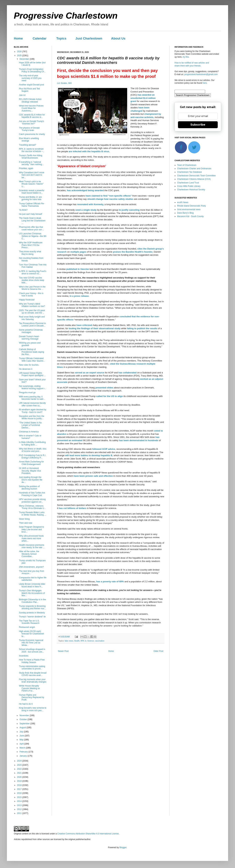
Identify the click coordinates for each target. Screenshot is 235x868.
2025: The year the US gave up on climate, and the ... (32, 312)
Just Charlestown (89, 38)
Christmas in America (29, 432)
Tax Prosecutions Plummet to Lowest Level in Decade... (32, 325)
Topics (61, 38)
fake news (69, 641)
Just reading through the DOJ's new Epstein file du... (31, 480)
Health (77, 641)
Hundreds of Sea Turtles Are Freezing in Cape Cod (32, 494)
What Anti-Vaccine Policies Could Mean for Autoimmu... (31, 108)
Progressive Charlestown (66, 16)
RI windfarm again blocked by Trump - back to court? (33, 411)
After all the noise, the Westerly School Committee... (29, 554)
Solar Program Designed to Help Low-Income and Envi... (32, 529)
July (22, 732)
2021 (20, 773)
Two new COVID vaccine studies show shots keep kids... (32, 280)
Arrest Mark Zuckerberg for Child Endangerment (31, 463)
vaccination (100, 641)
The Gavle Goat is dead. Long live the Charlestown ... (32, 221)
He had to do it (26, 704)
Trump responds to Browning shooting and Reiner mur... (32, 607)
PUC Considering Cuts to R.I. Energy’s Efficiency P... (32, 457)
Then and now (26, 523)
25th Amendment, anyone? (31, 567)
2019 (20, 781)
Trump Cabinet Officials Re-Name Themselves (32, 205)
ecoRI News (183, 202)
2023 (20, 765)
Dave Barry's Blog (185, 213)
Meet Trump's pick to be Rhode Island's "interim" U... (31, 184)
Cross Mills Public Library (189, 186)
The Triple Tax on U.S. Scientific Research (29, 622)
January (23, 756)
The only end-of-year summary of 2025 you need (30, 78)
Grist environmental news (189, 209)
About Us (118, 38)
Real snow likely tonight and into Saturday (32, 318)
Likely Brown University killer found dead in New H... (32, 585)
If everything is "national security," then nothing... (31, 163)
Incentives (24, 656)
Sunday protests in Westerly (32, 613)
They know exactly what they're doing (30, 253)
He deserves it (26, 369)
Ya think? (23, 210)
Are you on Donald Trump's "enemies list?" (32, 122)
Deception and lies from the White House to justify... (32, 417)
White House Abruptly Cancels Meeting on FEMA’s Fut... (29, 688)
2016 (20, 793)
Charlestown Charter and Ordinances (194, 169)
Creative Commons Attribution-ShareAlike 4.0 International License (88, 834)
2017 (20, 789)
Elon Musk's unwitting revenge (29, 140)
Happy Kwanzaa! (27, 300)
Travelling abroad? (28, 145)
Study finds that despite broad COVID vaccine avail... (33, 674)
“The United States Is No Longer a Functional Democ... (30, 425)
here (205, 83)
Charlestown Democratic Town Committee (196, 176)
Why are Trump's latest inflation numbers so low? (32, 305)
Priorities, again (26, 168)
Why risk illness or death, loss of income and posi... (33, 450)
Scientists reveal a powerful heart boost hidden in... (32, 192)
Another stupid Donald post (32, 85)
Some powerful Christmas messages (31, 331)
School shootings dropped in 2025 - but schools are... (32, 650)
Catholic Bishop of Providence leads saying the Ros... (32, 352)
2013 (20, 805)
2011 (20, 813)
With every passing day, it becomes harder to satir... (32, 398)
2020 (20, 777)
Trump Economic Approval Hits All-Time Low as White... (31, 643)
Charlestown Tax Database (189, 172)
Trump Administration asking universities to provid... (32, 668)
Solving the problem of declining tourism (29, 488)
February (24, 752)
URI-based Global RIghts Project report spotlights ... (32, 374)
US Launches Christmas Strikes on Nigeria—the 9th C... (33, 236)
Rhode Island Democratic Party (191, 206)
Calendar (40, 38)
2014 (20, 801)
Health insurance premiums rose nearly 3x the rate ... (32, 546)
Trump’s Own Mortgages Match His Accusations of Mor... (32, 593)
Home (18, 38)
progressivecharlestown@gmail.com (201, 74)
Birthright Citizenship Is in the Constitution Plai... (32, 601)
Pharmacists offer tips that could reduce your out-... (31, 228)
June (22, 736)
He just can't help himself (30, 214)
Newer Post (63, 651)
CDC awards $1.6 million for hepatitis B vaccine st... (32, 116)
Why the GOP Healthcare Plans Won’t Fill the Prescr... (31, 245)
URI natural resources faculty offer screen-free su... (32, 404)
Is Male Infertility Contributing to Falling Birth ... (32, 443)
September (25, 724)
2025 (20, 56)
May (22, 740)
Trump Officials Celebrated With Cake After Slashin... (32, 360)
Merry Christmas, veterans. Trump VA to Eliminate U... (32, 507)
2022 (20, 769)
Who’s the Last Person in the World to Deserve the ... (32, 288)
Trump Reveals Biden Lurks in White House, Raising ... (32, 514)
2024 (20, 761)
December (25, 59)
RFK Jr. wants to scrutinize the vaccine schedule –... (32, 150)
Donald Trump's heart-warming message (29, 338)
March (23, 748)
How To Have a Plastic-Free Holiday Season (32, 661)
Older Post (158, 651)
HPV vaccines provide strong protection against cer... (32, 501)
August (23, 728)
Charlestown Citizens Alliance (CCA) (194, 179)
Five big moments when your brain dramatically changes (33, 681)
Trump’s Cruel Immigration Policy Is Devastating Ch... (32, 70)
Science (91, 641)
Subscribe (198, 125)
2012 (20, 809)
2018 (20, 785)
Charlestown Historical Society (191, 190)
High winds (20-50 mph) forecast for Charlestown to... (32, 634)
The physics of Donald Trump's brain (29, 129)
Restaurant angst (27, 627)
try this (186, 57)
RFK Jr (83, 641)
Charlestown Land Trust (188, 183)
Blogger (123, 847)
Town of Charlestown (187, 165)
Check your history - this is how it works (31, 295)
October (23, 719)
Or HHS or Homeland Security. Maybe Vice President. (30, 471)
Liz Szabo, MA (64, 83)
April (22, 744)
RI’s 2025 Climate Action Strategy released (30, 100)
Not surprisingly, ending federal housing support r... (33, 387)
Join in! (22, 95)
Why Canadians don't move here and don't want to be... (32, 175)
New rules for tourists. (29, 365)
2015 (20, 797)
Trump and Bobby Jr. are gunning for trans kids (30, 198)
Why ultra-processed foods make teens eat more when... (31, 538)
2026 (20, 52)
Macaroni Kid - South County (190, 216)
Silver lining (24, 519)
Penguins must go (27, 393)
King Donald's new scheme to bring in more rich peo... (33, 709)
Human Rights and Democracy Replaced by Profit (32, 697)
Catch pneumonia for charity (32, 134)
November (25, 715)
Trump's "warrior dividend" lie (32, 617)
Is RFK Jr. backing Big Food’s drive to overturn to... (33, 272)
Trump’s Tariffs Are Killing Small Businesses (31, 157)
